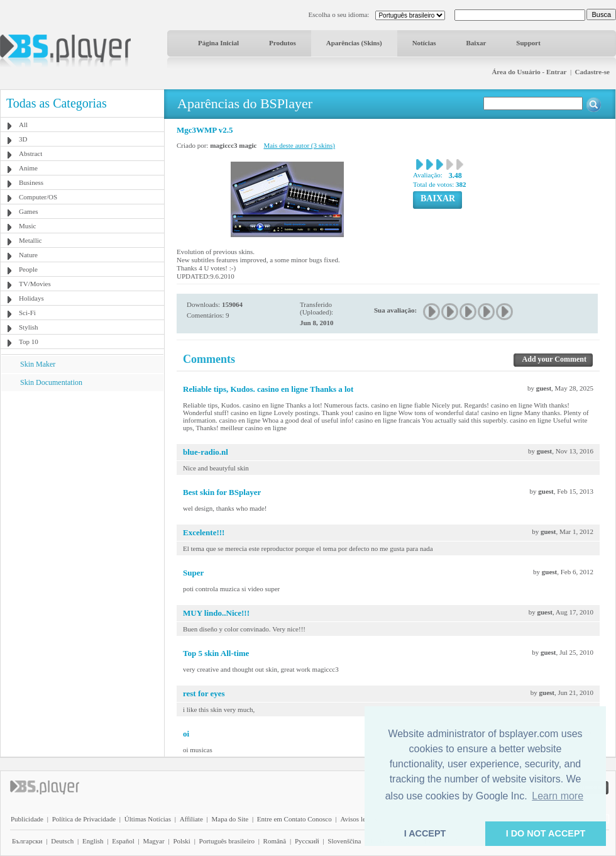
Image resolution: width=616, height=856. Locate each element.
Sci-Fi (27, 313)
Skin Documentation (51, 382)
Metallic (30, 240)
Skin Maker (38, 364)
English (93, 841)
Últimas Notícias (148, 819)
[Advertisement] (82, 470)
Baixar (476, 43)
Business (31, 182)
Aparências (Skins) (354, 43)
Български (27, 841)
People (28, 269)
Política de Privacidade (84, 819)
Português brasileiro (227, 841)
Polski (182, 841)
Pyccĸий (307, 841)
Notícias (424, 43)
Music (28, 226)
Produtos (283, 43)
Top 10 (29, 342)
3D (23, 139)
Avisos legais (358, 819)
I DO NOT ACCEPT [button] (546, 833)
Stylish (29, 327)
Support (528, 43)
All (23, 125)
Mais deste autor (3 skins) (299, 145)
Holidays (31, 298)
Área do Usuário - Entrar (529, 72)
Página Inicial (218, 43)
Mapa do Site (230, 819)
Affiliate (191, 819)
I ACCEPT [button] (425, 833)
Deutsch (62, 841)
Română (275, 841)
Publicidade (27, 819)
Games (29, 211)
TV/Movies (35, 284)
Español (123, 841)
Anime (28, 168)
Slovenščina (344, 841)
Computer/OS (38, 197)
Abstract (30, 153)
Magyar (153, 841)
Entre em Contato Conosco (294, 819)
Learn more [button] (558, 796)
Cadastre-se (592, 72)
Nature (28, 255)
